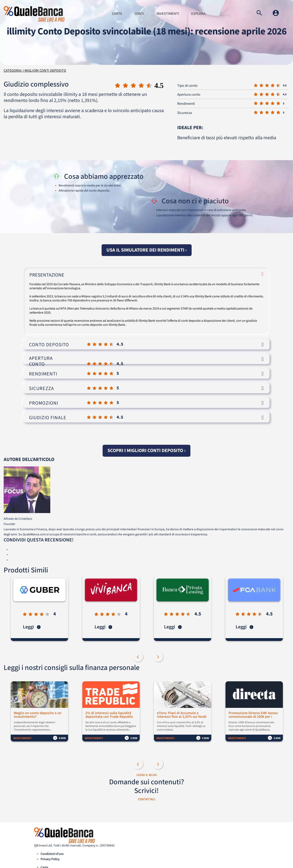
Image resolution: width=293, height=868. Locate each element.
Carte (117, 14)
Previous (138, 657)
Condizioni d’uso (52, 854)
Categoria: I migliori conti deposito (35, 71)
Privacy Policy (50, 859)
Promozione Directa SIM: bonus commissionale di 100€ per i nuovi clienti (253, 715)
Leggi (32, 627)
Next (158, 657)
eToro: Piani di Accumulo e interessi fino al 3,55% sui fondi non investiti (182, 715)
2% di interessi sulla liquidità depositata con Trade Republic (109, 715)
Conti (139, 14)
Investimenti (168, 14)
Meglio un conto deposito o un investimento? (38, 715)
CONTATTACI (147, 799)
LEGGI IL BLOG (147, 775)
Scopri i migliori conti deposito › (146, 451)
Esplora (198, 14)
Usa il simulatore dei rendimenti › (147, 250)
